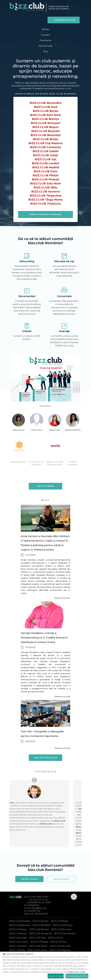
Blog (46, 51)
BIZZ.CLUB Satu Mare (45, 183)
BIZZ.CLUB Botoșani (45, 123)
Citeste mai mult (62, 598)
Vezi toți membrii (46, 486)
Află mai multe (46, 46)
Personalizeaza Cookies (77, 976)
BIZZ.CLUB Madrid (46, 167)
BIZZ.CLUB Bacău (45, 111)
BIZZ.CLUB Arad (46, 107)
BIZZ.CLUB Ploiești (45, 179)
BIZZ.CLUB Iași (46, 159)
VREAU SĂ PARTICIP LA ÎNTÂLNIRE (45, 214)
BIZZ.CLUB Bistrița (45, 119)
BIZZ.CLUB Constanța (45, 147)
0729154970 (33, 905)
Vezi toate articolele (45, 758)
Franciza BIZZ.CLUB (65, 20)
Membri (46, 29)
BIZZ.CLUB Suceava (46, 192)
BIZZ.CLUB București (46, 135)
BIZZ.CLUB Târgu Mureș (45, 200)
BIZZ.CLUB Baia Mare (45, 115)
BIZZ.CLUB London (46, 163)
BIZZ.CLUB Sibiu (45, 187)
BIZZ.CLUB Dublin (46, 151)
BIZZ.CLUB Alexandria (46, 103)
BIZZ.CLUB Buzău (46, 139)
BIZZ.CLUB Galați (46, 155)
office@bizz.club (39, 908)
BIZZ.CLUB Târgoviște (46, 196)
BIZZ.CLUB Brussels (46, 131)
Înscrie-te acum (29, 879)
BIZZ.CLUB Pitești (46, 175)
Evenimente (46, 40)
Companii (45, 35)
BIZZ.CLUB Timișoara (46, 204)
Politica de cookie (76, 972)
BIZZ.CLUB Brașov (46, 127)
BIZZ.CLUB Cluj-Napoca (46, 143)
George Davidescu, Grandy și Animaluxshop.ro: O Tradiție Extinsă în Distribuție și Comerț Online (44, 638)
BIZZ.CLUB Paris (46, 171)
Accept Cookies (56, 976)
